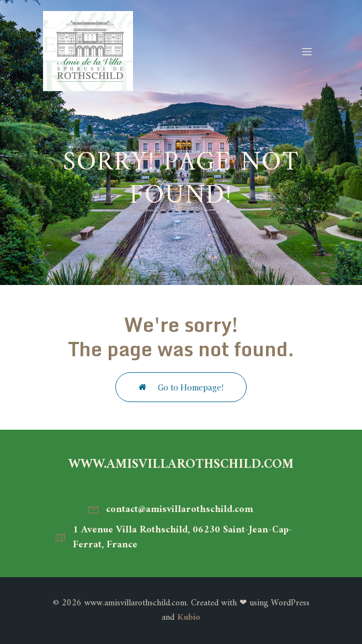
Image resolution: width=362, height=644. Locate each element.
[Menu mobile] (307, 51)
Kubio (189, 617)
